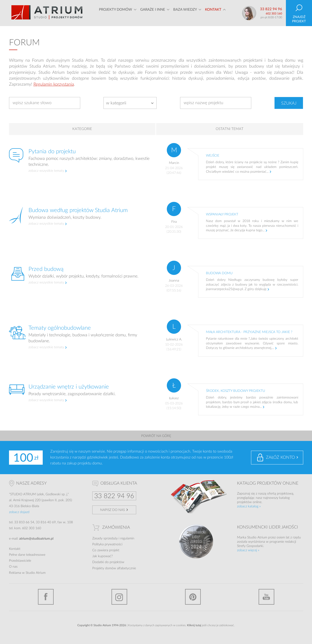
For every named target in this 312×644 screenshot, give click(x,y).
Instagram (119, 597)
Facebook (46, 597)
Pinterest (193, 597)
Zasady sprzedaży (105, 538)
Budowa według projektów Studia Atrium (78, 210)
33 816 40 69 (46, 522)
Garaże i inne (153, 13)
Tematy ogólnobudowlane (60, 328)
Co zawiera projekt (106, 550)
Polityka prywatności (107, 544)
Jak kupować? (102, 556)
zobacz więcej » (248, 550)
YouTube (266, 597)
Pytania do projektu (52, 152)
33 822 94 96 (271, 9)
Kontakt (213, 13)
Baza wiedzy (185, 13)
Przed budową (46, 269)
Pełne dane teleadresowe (27, 555)
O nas (13, 567)
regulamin (127, 538)
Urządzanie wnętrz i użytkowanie (69, 387)
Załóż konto (280, 458)
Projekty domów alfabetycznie (114, 568)
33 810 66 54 (24, 522)
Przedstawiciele (20, 561)
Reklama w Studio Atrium (27, 573)
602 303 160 (274, 14)
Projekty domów (116, 13)
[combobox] (130, 103)
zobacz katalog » (249, 506)
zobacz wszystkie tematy (46, 171)
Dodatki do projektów (108, 562)
